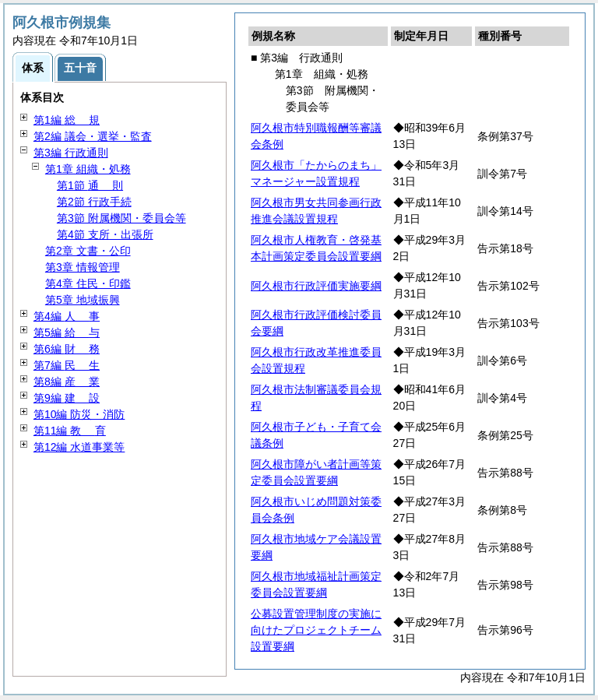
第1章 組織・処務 (88, 169)
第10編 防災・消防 (79, 414)
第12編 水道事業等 (79, 447)
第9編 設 (67, 398)
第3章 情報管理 (83, 267)
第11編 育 (70, 431)
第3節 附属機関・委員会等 (121, 218)
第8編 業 (67, 382)
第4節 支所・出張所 (105, 234)
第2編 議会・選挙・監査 (93, 136)
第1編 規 (67, 120)
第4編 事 (67, 316)
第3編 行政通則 (71, 153)
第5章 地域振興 (83, 300)
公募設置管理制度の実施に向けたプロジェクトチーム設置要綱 (316, 630)
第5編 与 (67, 332)
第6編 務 (67, 349)
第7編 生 (67, 365)
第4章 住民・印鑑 (88, 283)
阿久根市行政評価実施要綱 (316, 286)
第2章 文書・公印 (88, 251)
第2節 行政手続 (94, 202)
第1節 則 (90, 185)
